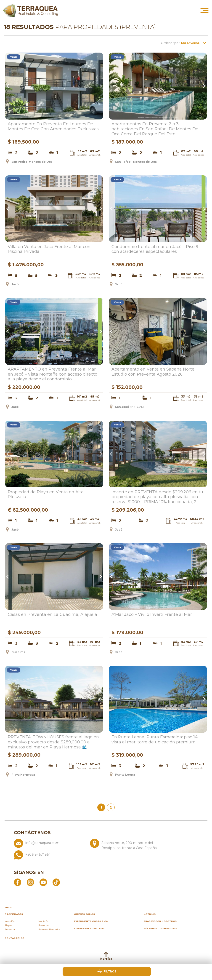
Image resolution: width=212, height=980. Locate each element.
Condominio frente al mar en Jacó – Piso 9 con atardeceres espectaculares (155, 249)
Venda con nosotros (89, 928)
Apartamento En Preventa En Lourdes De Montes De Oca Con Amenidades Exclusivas (53, 127)
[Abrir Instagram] (30, 882)
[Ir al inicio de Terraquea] (30, 10)
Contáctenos (14, 938)
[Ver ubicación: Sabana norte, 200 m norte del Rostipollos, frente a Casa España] (126, 845)
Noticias (150, 914)
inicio (8, 907)
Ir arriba (106, 956)
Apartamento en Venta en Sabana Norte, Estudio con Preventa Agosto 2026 (153, 372)
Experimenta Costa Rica (91, 921)
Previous (8, 86)
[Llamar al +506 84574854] (88, 855)
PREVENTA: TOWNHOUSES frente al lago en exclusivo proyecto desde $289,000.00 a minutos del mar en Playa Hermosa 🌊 (53, 742)
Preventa (10, 929)
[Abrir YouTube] (43, 882)
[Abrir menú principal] (204, 10)
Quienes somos (84, 914)
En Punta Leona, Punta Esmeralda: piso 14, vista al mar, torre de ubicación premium (155, 740)
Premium (44, 925)
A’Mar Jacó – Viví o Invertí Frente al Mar (152, 615)
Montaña (43, 921)
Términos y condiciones (160, 928)
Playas (8, 925)
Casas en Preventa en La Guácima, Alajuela (52, 615)
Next (100, 86)
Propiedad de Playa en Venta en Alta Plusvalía (46, 495)
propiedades (14, 914)
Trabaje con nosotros (160, 921)
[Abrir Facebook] (18, 882)
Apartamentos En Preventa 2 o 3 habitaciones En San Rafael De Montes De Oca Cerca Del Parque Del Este (155, 129)
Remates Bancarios (49, 929)
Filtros (107, 971)
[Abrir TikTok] (56, 882)
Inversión (10, 921)
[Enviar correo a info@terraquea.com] (50, 845)
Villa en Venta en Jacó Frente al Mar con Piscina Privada (49, 249)
